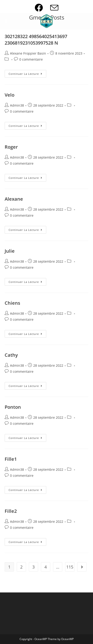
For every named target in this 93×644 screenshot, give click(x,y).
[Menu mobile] (6, 21)
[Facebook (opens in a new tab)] (42, 8)
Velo (10, 95)
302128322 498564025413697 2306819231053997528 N (36, 40)
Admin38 (17, 105)
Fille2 (11, 511)
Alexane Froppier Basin (28, 53)
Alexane (14, 199)
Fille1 (11, 459)
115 (70, 567)
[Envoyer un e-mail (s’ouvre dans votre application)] (54, 8)
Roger (11, 147)
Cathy (11, 355)
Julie (10, 251)
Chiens (12, 303)
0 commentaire (31, 59)
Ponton (13, 407)
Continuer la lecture (27, 75)
